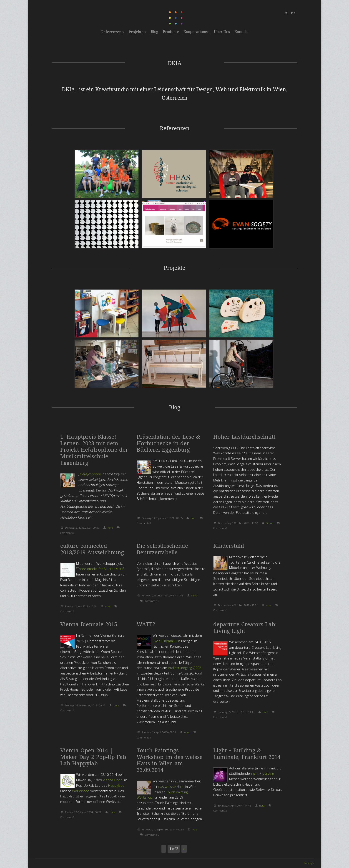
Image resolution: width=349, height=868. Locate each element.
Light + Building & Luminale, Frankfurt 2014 (247, 754)
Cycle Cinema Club (166, 641)
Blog (154, 32)
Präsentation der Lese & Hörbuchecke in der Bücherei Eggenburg (168, 443)
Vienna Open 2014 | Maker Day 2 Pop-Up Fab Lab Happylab (93, 757)
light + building (263, 773)
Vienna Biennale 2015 (89, 624)
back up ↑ (309, 863)
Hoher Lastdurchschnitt (244, 437)
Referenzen (113, 32)
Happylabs (116, 785)
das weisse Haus (171, 787)
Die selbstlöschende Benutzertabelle (162, 549)
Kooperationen (196, 32)
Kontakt (241, 32)
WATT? (146, 624)
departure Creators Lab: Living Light (245, 628)
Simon (270, 523)
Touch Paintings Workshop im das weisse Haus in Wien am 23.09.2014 (170, 760)
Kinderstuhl (229, 546)
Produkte (171, 32)
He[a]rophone (91, 474)
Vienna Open (113, 780)
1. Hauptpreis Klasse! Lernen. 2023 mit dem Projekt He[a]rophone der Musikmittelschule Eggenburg (94, 450)
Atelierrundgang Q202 (185, 668)
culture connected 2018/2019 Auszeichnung (92, 549)
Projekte (137, 32)
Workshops (81, 791)
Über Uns (222, 32)
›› (184, 849)
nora (110, 528)
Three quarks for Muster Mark (100, 569)
